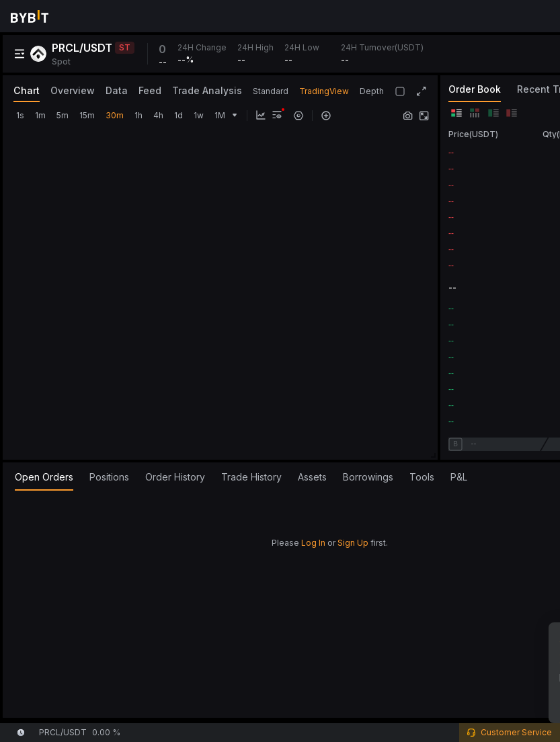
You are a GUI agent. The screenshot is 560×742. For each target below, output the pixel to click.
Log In (313, 543)
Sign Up (353, 543)
